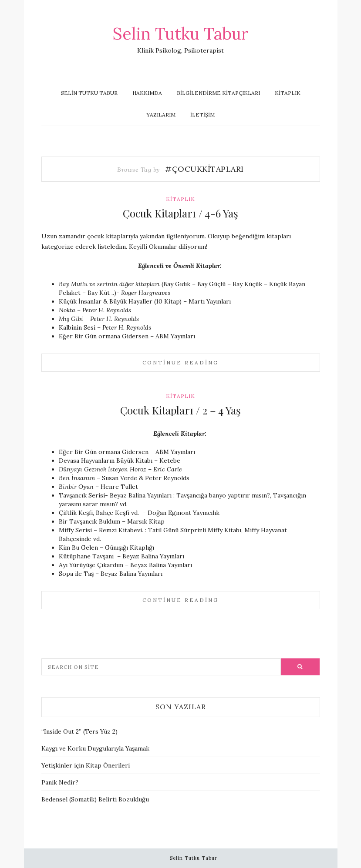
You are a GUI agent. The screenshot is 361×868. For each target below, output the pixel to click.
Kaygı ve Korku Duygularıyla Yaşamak (95, 748)
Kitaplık (288, 93)
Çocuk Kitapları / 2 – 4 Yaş (180, 410)
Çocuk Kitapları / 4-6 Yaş (180, 213)
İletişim (202, 115)
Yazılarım (161, 115)
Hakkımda (147, 93)
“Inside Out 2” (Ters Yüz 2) (79, 731)
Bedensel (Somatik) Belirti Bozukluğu (95, 799)
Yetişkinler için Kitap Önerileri (86, 765)
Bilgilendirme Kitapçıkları (218, 93)
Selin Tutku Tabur (181, 33)
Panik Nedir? (60, 782)
